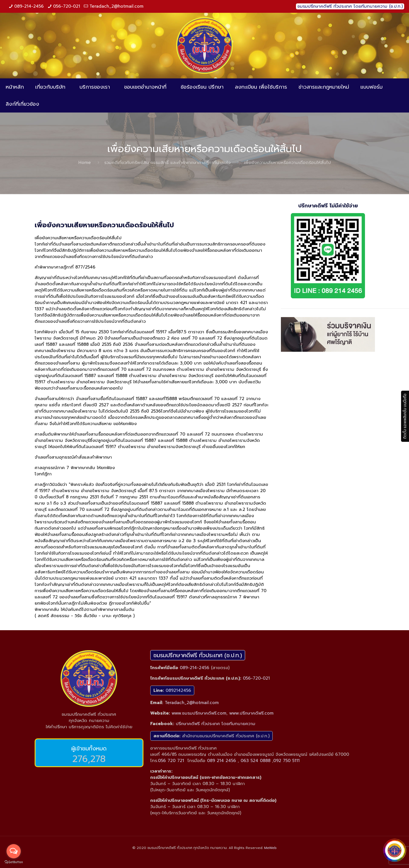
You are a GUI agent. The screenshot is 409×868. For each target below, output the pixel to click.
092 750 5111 (286, 761)
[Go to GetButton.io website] (14, 862)
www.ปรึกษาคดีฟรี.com (251, 713)
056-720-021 (67, 6)
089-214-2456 (29, 6)
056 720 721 (171, 761)
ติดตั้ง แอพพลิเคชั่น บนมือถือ (405, 416)
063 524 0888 (255, 761)
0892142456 (178, 690)
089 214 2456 (222, 761)
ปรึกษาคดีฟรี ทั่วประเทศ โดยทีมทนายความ (216, 724)
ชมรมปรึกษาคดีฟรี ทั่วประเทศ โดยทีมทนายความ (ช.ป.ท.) (350, 6)
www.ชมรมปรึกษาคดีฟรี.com (199, 713)
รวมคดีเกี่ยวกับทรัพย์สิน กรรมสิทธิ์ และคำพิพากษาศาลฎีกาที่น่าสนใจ (167, 163)
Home (85, 163)
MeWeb (270, 848)
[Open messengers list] (14, 851)
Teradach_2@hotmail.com (116, 6)
